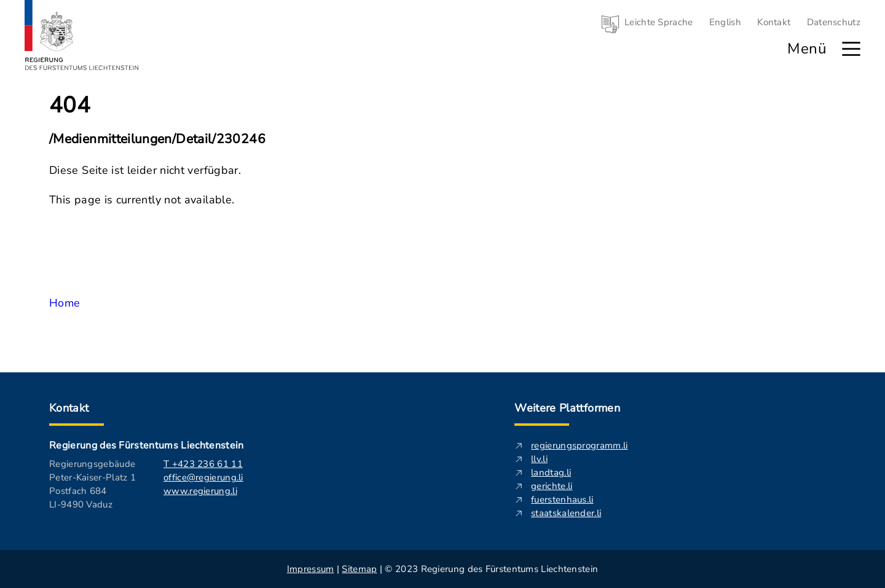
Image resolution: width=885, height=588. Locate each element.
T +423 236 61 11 (203, 464)
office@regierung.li (203, 477)
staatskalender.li (566, 513)
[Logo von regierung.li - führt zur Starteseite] (82, 35)
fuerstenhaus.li (562, 500)
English (725, 22)
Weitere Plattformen (567, 408)
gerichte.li (552, 486)
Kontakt (774, 22)
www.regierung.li (200, 491)
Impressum (311, 569)
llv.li (539, 459)
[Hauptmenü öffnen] (851, 49)
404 (70, 106)
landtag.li (551, 472)
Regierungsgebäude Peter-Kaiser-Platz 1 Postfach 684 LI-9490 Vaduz (92, 484)
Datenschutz (834, 22)
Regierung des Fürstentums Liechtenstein (146, 445)
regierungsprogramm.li (579, 445)
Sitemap (359, 569)
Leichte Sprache (659, 22)
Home (65, 303)
